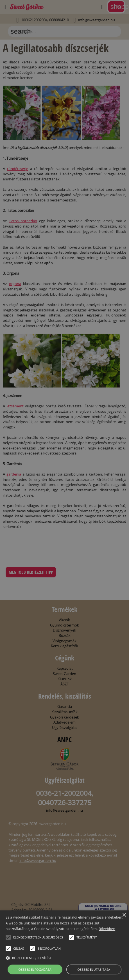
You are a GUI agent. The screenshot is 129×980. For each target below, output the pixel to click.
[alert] (64, 490)
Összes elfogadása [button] (35, 969)
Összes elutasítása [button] (94, 969)
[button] (8, 937)
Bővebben (107, 929)
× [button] (124, 915)
